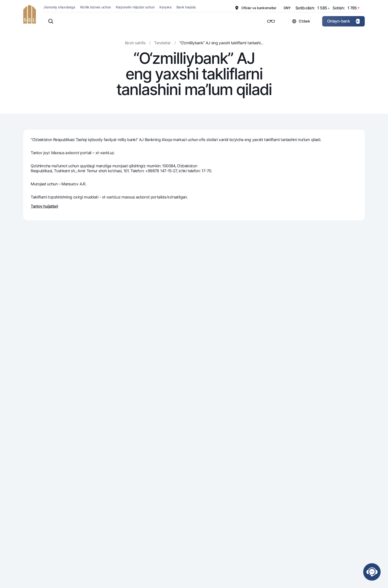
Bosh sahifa (135, 43)
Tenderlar (162, 43)
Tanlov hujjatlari (44, 206)
